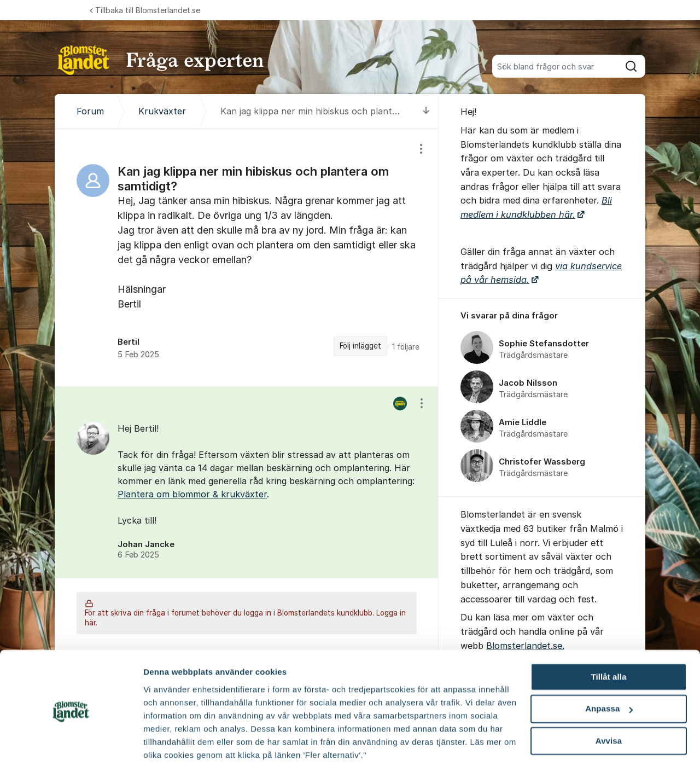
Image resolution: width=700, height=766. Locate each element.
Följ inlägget (360, 346)
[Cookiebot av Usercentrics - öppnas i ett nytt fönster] (71, 745)
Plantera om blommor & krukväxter (192, 494)
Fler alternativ (171, 744)
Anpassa (609, 668)
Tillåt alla (608, 636)
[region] (247, 257)
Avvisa (609, 700)
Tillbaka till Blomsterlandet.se (145, 10)
